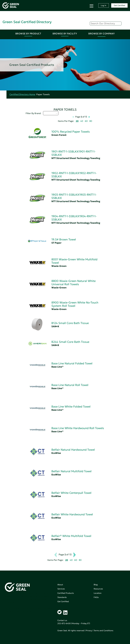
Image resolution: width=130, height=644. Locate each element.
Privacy (89, 630)
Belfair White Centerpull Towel (71, 493)
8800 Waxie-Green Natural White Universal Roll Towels (74, 283)
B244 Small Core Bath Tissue (70, 342)
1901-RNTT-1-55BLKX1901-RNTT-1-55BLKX (74, 153)
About (60, 585)
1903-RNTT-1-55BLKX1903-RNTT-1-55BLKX (74, 196)
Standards (62, 597)
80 (91, 121)
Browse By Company (102, 34)
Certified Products (66, 593)
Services (61, 589)
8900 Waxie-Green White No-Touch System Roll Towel (75, 304)
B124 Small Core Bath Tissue (70, 323)
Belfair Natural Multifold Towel (71, 471)
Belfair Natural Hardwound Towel (73, 450)
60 (86, 121)
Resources (98, 589)
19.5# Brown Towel (64, 239)
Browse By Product (28, 34)
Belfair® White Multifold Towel (71, 536)
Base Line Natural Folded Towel (72, 363)
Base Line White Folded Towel (71, 407)
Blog (96, 585)
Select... (51, 113)
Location (98, 593)
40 (82, 121)
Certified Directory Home (22, 94)
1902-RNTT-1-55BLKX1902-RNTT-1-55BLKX (74, 175)
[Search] (106, 23)
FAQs (96, 597)
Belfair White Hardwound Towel (72, 514)
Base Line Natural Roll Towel (70, 385)
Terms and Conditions (103, 630)
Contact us (62, 620)
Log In (104, 5)
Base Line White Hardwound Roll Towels (78, 428)
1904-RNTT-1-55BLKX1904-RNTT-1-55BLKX (74, 218)
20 (77, 121)
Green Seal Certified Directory (27, 22)
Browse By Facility (65, 34)
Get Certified (119, 5)
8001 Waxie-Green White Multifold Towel (74, 261)
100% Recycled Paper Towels (71, 132)
